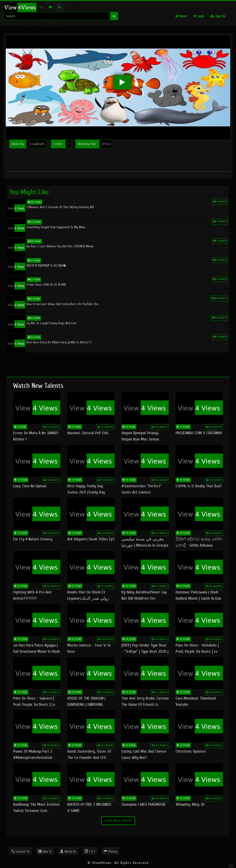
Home (181, 16)
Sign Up (218, 16)
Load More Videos (118, 821)
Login (199, 16)
